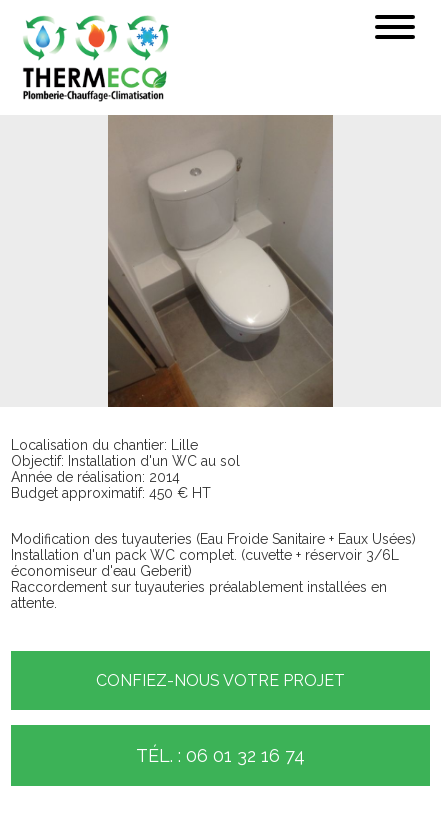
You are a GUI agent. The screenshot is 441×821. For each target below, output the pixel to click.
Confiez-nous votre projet (220, 680)
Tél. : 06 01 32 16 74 (220, 755)
